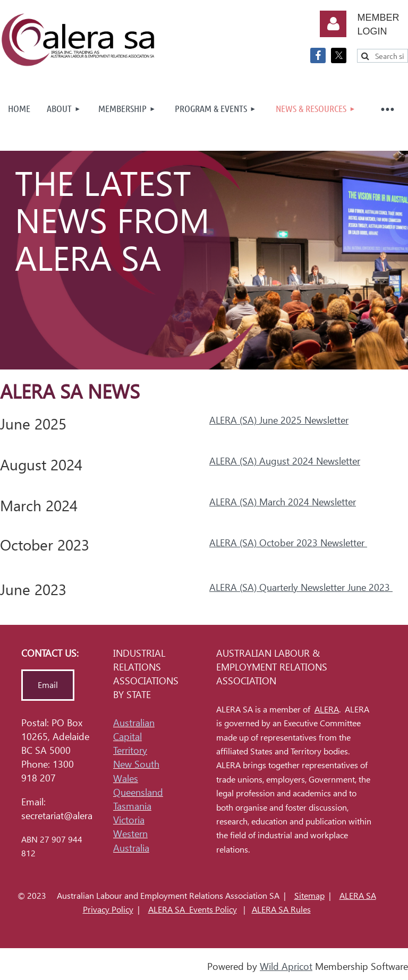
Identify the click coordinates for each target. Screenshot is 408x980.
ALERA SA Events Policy (193, 910)
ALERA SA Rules (281, 910)
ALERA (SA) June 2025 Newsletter (279, 420)
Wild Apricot (286, 966)
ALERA (327, 710)
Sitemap (309, 896)
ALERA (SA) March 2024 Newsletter (283, 502)
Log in (333, 24)
